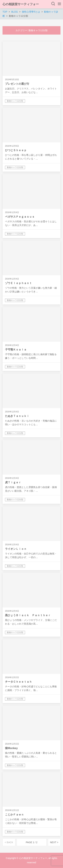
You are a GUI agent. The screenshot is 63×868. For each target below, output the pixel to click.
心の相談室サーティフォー (21, 4)
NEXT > (54, 842)
